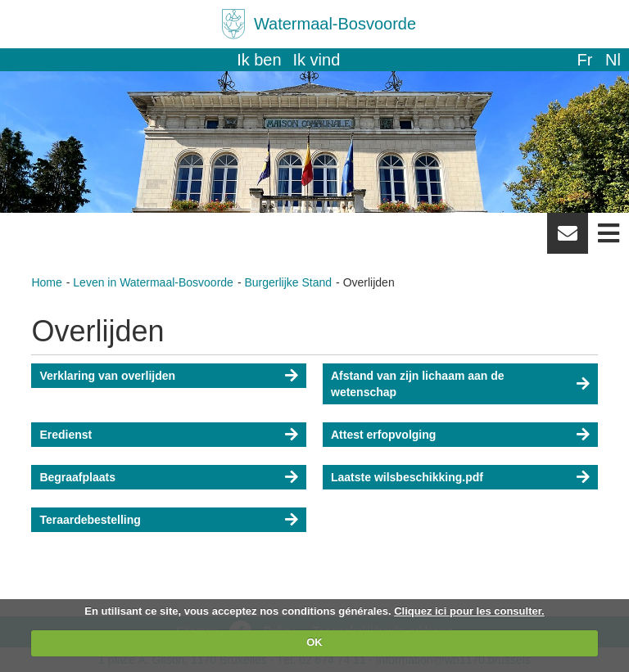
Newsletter (568, 239)
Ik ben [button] (259, 60)
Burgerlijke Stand (288, 282)
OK (314, 642)
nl (613, 60)
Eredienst (66, 435)
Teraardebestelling (90, 520)
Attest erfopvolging (383, 435)
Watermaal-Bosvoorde (335, 24)
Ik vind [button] (317, 60)
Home (46, 282)
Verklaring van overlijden (107, 376)
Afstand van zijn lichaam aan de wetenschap (418, 384)
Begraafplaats (77, 477)
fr (584, 60)
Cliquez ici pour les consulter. (469, 611)
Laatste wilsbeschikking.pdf (407, 477)
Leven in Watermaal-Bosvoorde (153, 282)
